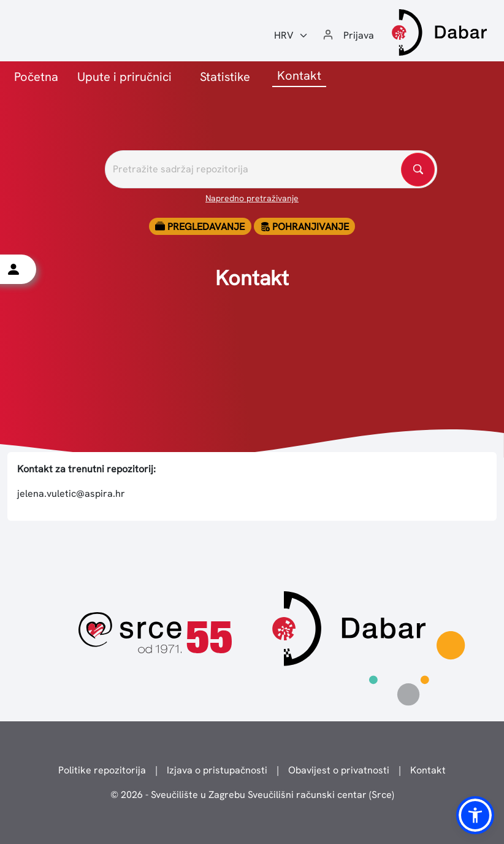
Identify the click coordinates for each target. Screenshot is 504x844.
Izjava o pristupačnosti (217, 770)
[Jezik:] (291, 36)
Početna (36, 77)
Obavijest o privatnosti (339, 770)
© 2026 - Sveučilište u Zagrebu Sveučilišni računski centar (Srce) (252, 795)
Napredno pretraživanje (252, 198)
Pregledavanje (200, 227)
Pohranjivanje (304, 227)
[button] (475, 815)
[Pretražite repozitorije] (271, 169)
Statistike (225, 77)
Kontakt (428, 770)
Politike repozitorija (102, 770)
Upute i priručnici (124, 77)
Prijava (359, 35)
